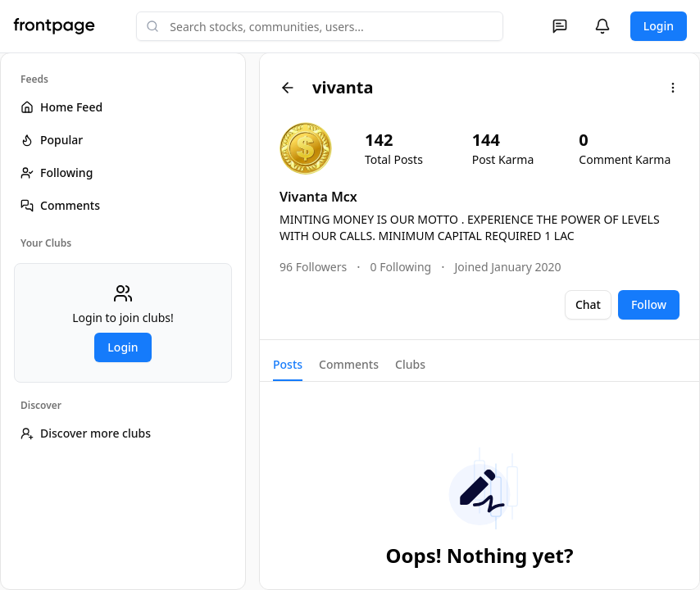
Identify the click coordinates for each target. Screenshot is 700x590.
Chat (588, 304)
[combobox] (320, 26)
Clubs (410, 364)
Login (659, 26)
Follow (649, 304)
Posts (288, 364)
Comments (349, 364)
